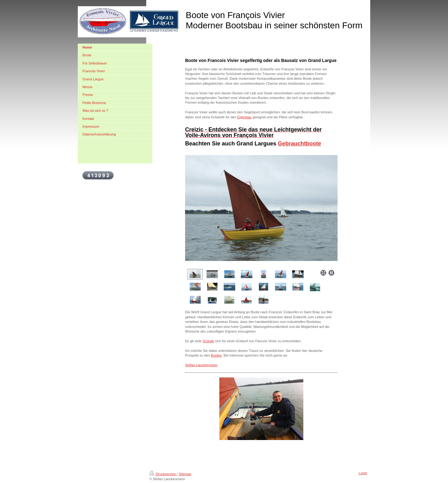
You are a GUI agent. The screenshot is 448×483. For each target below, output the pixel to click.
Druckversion (163, 474)
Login (363, 473)
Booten (216, 355)
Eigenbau (245, 117)
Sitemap (185, 474)
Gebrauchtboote (299, 144)
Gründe (208, 341)
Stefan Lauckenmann (201, 365)
